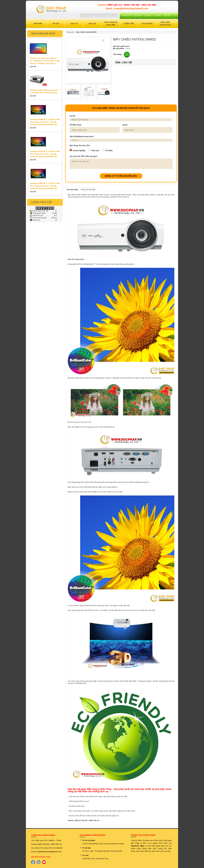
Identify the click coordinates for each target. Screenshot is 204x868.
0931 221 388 (149, 5)
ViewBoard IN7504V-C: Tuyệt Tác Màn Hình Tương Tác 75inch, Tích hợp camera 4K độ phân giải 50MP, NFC (45, 154)
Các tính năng (72, 189)
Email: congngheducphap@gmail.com (127, 8)
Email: (125, 125)
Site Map (158, 16)
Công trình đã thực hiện (111, 24)
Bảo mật (148, 16)
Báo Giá (92, 24)
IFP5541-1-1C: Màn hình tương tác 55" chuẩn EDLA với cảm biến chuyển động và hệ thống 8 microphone (45, 61)
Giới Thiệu (138, 16)
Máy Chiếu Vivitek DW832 (86, 32)
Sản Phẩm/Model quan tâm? (82, 136)
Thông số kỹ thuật (88, 189)
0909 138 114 (115, 5)
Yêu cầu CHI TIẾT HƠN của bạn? (84, 156)
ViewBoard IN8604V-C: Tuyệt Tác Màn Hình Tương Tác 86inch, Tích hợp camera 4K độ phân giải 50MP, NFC (45, 122)
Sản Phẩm (38, 24)
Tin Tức (56, 24)
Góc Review (147, 24)
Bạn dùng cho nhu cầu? (80, 145)
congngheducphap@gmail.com (49, 852)
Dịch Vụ (74, 24)
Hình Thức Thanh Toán (165, 24)
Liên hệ (167, 16)
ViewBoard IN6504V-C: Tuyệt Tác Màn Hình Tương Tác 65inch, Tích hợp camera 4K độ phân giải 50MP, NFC (45, 186)
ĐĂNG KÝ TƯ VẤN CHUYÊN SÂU (121, 176)
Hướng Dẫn (129, 24)
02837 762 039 (132, 5)
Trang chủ (127, 16)
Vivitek (127, 46)
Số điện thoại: (76, 125)
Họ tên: (73, 116)
